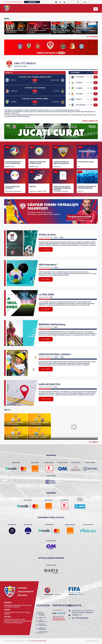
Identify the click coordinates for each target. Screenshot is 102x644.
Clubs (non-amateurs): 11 (43, 629)
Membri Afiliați (10, 167)
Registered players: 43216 (43, 625)
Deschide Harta (46, 399)
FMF (79, 167)
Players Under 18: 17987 (43, 633)
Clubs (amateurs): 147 (43, 621)
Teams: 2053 (42, 618)
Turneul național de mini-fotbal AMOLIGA (61, 163)
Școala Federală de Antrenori (12, 187)
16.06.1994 (81, 595)
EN (84, 2)
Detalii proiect (46, 249)
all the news (92, 37)
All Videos (93, 442)
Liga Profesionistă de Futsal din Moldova (13, 163)
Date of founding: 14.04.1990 (42, 614)
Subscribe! (32, 2)
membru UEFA (49, 595)
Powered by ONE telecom (92, 641)
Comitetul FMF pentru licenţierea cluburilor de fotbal (62, 188)
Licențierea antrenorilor (13, 191)
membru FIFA (73, 595)
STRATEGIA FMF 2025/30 (86, 162)
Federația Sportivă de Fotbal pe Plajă (38, 163)
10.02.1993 (57, 595)
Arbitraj (33, 187)
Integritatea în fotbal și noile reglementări (87, 187)
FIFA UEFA (80, 191)
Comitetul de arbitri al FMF (38, 191)
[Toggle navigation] (96, 9)
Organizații (57, 167)
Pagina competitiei (90, 121)
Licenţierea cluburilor (61, 191)
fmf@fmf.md (77, 615)
